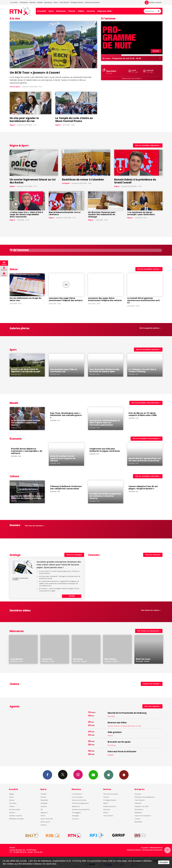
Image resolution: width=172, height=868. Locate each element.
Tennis (43, 816)
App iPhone (109, 775)
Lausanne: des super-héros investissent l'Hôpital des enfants (66, 299)
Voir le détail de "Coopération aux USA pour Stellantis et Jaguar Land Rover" (106, 454)
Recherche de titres (79, 800)
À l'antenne (108, 18)
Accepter (164, 862)
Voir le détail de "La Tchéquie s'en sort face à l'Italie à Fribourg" (145, 365)
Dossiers (12, 813)
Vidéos (81, 11)
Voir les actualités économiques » (147, 438)
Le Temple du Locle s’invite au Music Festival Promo (74, 119)
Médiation (138, 813)
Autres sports (45, 822)
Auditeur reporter (16, 816)
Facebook (47, 775)
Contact (137, 819)
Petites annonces (110, 806)
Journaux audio (15, 809)
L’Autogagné (76, 813)
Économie (16, 439)
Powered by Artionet (134, 850)
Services (91, 11)
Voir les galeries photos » (150, 328)
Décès (56, 2)
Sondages (75, 816)
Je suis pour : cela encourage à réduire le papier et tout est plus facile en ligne (59, 589)
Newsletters (93, 775)
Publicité (138, 803)
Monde (14, 403)
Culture (14, 476)
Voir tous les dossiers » (35, 526)
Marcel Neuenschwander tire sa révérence (65, 213)
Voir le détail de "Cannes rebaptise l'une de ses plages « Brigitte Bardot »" (145, 492)
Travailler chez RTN (141, 806)
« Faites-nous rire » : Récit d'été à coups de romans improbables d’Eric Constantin (26, 215)
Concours (94, 555)
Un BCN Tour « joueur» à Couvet (35, 72)
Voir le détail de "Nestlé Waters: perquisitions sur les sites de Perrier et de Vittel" (145, 454)
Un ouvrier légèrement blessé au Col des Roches (33, 181)
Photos (72, 11)
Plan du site (38, 852)
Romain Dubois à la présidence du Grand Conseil (135, 181)
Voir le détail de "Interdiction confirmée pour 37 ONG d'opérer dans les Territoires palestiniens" (106, 419)
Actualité (41, 11)
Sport (51, 11)
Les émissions (77, 794)
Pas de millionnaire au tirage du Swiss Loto (25, 299)
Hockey (43, 797)
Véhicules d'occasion (92, 2)
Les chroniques (77, 797)
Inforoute (33, 2)
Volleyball (44, 803)
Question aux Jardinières (81, 809)
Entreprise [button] (24, 2)
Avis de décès (108, 816)
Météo (106, 803)
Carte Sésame (64, 2)
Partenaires (139, 809)
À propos (138, 794)
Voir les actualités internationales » (146, 403)
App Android (124, 775)
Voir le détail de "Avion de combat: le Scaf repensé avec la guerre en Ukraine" (66, 454)
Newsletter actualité (16, 819)
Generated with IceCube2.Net (152, 850)
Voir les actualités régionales (148, 145)
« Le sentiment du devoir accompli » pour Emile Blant (141, 213)
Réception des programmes (145, 797)
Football (44, 794)
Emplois (40, 2)
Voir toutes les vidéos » (151, 610)
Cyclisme (44, 806)
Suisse (14, 269)
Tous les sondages (74, 555)
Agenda (15, 706)
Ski (42, 809)
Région (14, 145)
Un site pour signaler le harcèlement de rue (24, 119)
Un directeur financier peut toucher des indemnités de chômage (102, 215)
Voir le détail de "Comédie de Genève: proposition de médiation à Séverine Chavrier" (106, 492)
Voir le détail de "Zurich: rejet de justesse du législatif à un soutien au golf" (27, 365)
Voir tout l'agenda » (152, 706)
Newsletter (139, 822)
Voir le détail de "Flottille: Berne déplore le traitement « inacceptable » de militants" (27, 454)
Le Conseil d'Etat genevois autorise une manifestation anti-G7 (144, 300)
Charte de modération (143, 816)
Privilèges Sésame (77, 2)
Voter (72, 596)
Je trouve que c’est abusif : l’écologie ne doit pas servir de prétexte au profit (60, 577)
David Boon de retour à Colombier (83, 179)
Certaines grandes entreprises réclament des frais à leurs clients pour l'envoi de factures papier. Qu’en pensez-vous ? (59, 565)
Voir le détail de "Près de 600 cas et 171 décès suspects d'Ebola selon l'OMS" (145, 419)
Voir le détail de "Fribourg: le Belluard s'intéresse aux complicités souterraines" (66, 492)
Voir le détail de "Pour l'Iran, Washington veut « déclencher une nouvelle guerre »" (66, 419)
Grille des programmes (80, 803)
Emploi (106, 813)
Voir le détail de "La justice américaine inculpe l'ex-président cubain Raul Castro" (27, 419)
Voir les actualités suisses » (149, 269)
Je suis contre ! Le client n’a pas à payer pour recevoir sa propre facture (59, 572)
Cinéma (106, 797)
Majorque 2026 (104, 11)
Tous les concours (153, 555)
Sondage (15, 555)
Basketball (44, 800)
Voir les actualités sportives (148, 349)
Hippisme (44, 813)
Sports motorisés (47, 819)
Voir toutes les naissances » (149, 631)
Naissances (48, 2)
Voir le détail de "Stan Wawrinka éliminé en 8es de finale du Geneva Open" (106, 365)
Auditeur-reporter (153, 3)
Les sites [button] (14, 2)
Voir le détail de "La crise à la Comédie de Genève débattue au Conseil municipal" (27, 492)
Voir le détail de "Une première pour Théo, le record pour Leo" (66, 365)
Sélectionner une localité (132, 78)
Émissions (61, 11)
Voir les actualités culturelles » (148, 476)
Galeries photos (20, 328)
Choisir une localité (152, 684)
